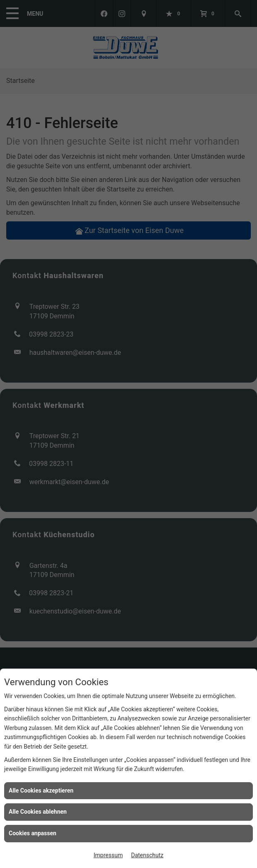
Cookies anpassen (33, 833)
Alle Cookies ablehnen (38, 812)
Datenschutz (147, 855)
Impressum (108, 855)
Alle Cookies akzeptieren (41, 790)
